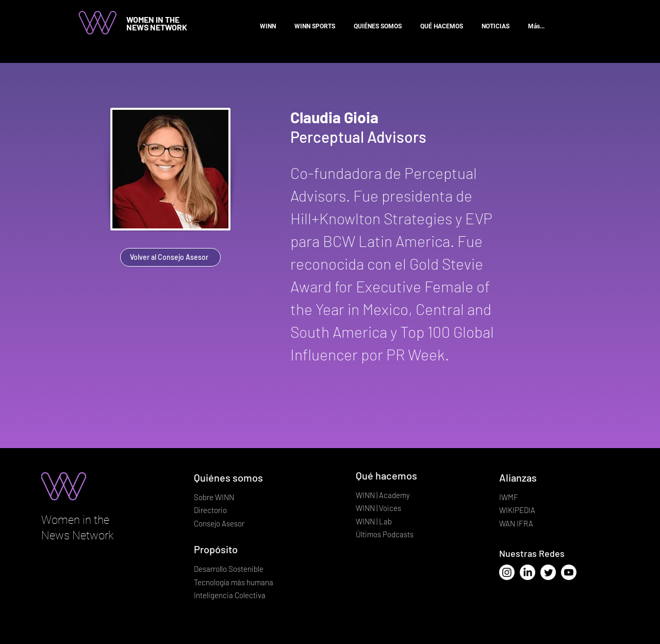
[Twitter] (548, 572)
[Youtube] (569, 572)
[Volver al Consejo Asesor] (170, 257)
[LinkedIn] (527, 572)
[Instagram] (507, 572)
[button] (442, 22)
